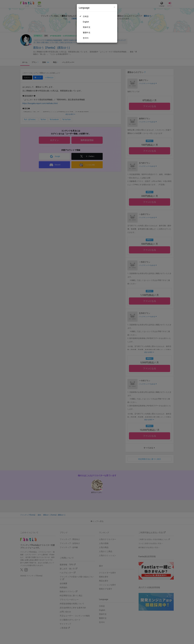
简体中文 (87, 27)
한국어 (86, 38)
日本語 (86, 16)
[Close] (114, 7)
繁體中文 (87, 33)
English (86, 22)
